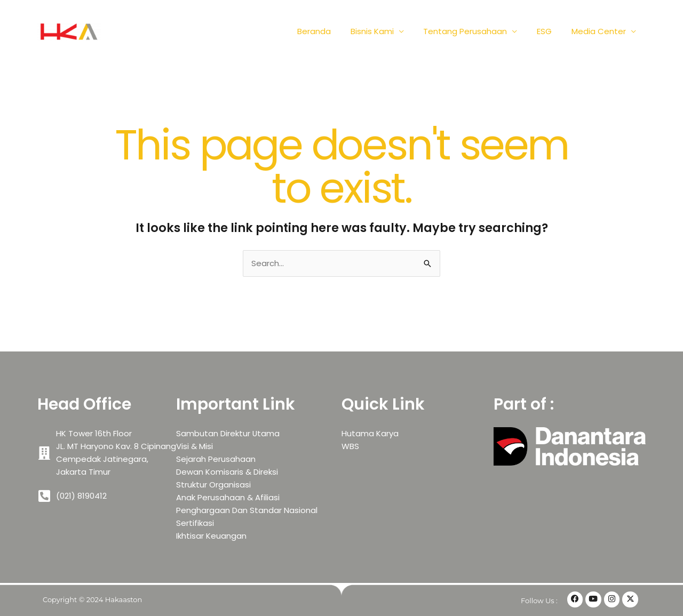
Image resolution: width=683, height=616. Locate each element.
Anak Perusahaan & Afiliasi (228, 497)
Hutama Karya (370, 433)
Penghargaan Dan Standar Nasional (247, 510)
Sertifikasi (195, 523)
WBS (350, 446)
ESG (550, 31)
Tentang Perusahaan (474, 31)
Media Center (600, 31)
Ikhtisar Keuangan (211, 536)
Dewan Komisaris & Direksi (227, 472)
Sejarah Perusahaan (216, 459)
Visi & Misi (194, 446)
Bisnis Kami (384, 31)
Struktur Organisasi (213, 485)
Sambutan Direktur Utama (228, 433)
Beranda (330, 31)
